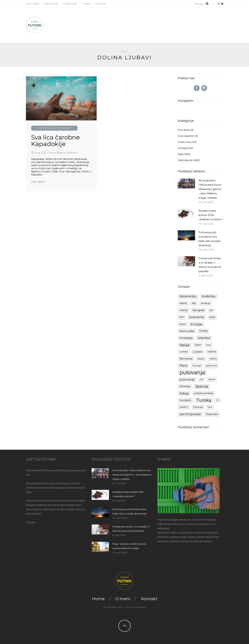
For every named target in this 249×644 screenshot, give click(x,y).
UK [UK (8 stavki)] (217, 400)
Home (98, 599)
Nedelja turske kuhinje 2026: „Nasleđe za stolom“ (211, 215)
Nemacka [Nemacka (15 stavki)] (186, 359)
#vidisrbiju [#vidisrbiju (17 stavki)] (209, 296)
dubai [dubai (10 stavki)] (212, 317)
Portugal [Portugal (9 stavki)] (197, 366)
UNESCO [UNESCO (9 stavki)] (184, 407)
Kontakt (101, 4)
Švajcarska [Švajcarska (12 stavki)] (212, 414)
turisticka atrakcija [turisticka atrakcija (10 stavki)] (203, 393)
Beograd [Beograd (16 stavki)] (199, 310)
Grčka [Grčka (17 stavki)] (203, 331)
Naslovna (32, 4)
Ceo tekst (38, 182)
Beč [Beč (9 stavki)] (211, 310)
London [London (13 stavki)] (198, 352)
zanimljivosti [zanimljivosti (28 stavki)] (190, 414)
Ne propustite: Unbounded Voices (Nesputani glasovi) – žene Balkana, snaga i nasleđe (210, 189)
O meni (86, 4)
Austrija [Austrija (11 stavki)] (184, 310)
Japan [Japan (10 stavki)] (198, 345)
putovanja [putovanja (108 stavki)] (192, 373)
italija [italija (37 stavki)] (185, 345)
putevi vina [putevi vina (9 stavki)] (211, 366)
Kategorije (51, 4)
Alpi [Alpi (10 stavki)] (194, 303)
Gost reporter (186, 136)
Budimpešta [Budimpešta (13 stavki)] (197, 317)
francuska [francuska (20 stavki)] (187, 331)
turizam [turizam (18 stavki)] (185, 400)
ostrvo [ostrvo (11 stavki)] (213, 359)
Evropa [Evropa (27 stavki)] (197, 324)
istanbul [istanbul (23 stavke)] (204, 338)
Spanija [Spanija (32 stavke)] (202, 386)
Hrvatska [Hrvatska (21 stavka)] (186, 338)
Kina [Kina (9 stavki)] (209, 345)
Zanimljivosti (61, 128)
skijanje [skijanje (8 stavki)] (212, 379)
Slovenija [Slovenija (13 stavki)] (185, 386)
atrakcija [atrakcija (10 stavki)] (206, 303)
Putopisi (44, 128)
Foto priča (184, 130)
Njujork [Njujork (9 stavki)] (201, 359)
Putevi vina (70, 4)
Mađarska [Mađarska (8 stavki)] (212, 352)
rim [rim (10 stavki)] (202, 379)
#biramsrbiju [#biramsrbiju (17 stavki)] (188, 296)
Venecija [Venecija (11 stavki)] (198, 407)
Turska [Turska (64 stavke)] (204, 400)
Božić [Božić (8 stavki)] (182, 317)
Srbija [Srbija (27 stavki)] (184, 393)
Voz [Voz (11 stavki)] (210, 407)
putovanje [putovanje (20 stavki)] (187, 379)
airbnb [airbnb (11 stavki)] (183, 303)
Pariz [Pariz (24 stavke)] (183, 366)
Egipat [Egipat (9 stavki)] (183, 324)
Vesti (181, 154)
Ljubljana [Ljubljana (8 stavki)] (184, 352)
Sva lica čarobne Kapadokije (56, 141)
